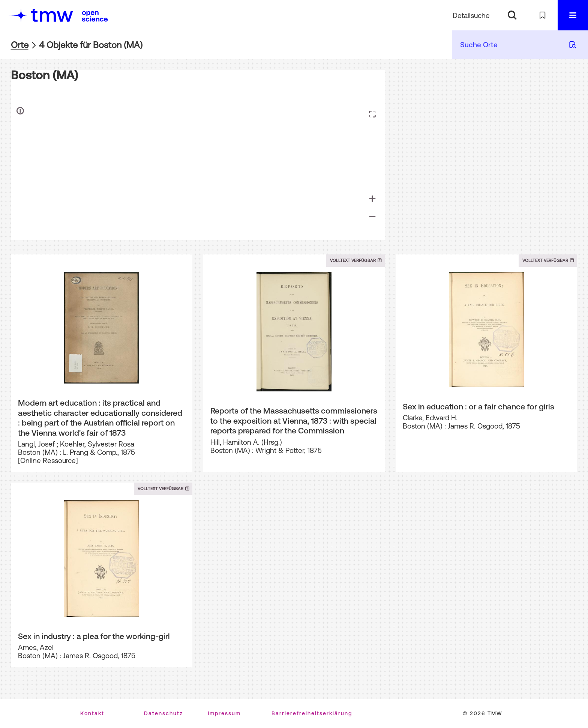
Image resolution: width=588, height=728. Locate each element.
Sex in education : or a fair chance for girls (478, 406)
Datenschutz (163, 713)
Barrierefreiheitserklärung (312, 713)
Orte (20, 45)
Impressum (224, 713)
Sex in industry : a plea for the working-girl (94, 636)
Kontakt (92, 713)
